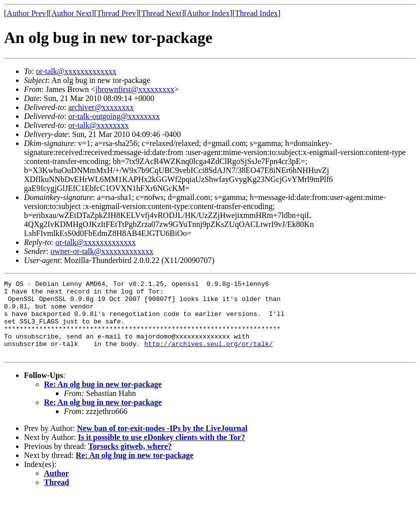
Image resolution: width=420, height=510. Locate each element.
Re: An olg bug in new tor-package (103, 399)
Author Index (208, 13)
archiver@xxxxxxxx (101, 107)
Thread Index (257, 13)
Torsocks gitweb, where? (130, 461)
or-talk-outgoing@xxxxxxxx (114, 116)
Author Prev (26, 13)
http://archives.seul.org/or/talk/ (209, 357)
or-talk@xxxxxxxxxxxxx (76, 71)
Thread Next (161, 13)
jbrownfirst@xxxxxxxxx (135, 89)
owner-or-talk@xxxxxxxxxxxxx (102, 251)
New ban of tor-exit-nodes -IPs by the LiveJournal (162, 443)
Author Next (71, 13)
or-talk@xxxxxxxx (99, 125)
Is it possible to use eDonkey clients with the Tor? (162, 452)
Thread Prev (117, 13)
